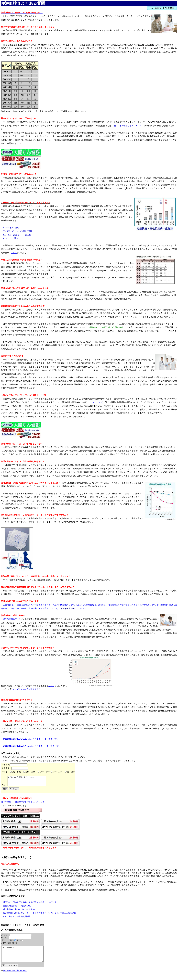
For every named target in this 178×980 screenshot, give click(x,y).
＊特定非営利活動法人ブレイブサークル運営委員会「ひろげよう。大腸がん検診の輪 (39, 915)
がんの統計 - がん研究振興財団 (18, 918)
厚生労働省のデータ (12, 619)
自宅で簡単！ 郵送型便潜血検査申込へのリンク (23, 804)
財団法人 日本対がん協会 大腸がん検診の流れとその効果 (31, 904)
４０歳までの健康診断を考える (27, 689)
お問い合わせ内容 (25, 957)
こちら (14, 253)
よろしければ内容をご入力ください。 (29, 782)
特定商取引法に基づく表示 (15, 975)
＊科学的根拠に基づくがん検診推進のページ (22, 911)
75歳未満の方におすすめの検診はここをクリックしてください (31, 739)
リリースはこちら (95, 402)
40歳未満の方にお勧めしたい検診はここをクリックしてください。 (33, 746)
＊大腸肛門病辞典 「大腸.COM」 (17, 908)
